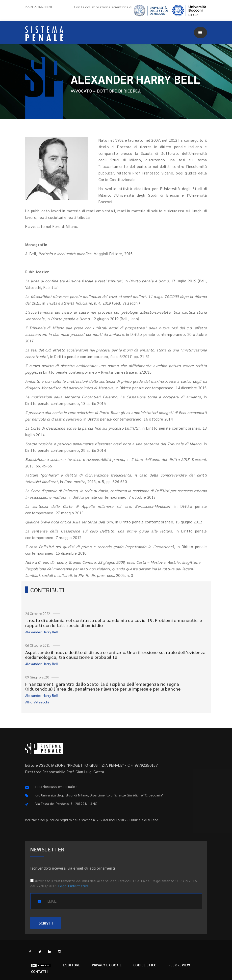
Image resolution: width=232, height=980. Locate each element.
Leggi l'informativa (74, 886)
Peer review (179, 965)
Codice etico (145, 965)
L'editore (72, 965)
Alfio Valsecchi (37, 702)
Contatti (39, 972)
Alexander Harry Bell (42, 632)
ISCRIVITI (46, 923)
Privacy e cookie (107, 965)
